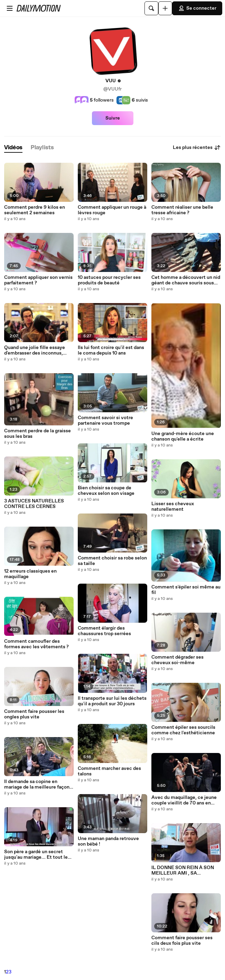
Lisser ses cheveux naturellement (173, 507)
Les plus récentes (197, 148)
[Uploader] (165, 8)
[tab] (13, 148)
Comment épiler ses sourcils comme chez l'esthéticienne (183, 730)
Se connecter (197, 8)
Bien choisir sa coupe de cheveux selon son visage (106, 491)
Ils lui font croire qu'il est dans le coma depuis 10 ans (111, 350)
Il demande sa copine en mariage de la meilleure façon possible (37, 784)
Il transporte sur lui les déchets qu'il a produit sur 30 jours (112, 701)
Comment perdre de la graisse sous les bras (37, 434)
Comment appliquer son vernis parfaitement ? (38, 280)
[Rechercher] (151, 8)
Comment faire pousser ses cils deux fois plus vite (182, 941)
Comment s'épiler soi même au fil (186, 590)
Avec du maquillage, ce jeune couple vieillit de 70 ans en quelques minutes (184, 800)
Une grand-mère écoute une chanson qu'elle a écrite (183, 436)
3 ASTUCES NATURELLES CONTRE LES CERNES (34, 504)
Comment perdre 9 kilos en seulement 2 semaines (35, 210)
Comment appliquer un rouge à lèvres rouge (112, 210)
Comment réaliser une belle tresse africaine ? (182, 210)
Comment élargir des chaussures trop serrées (104, 631)
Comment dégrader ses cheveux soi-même (177, 660)
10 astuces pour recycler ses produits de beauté (109, 280)
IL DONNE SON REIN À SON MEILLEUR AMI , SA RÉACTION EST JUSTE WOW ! (185, 870)
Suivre (113, 118)
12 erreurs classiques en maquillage (30, 574)
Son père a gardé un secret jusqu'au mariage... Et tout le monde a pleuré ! (36, 855)
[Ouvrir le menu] (10, 8)
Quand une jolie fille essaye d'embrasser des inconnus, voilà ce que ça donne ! (35, 350)
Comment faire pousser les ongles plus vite (34, 714)
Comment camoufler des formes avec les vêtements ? (36, 644)
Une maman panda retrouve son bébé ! (108, 841)
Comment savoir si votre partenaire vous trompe (105, 421)
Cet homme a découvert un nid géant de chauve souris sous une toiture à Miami (186, 280)
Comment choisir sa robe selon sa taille (112, 561)
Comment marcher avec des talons (109, 771)
